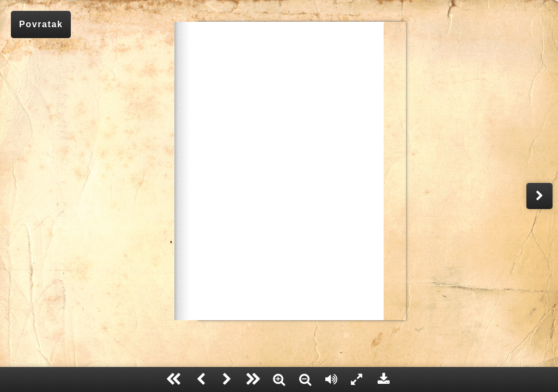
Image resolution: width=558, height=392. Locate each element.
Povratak (41, 24)
